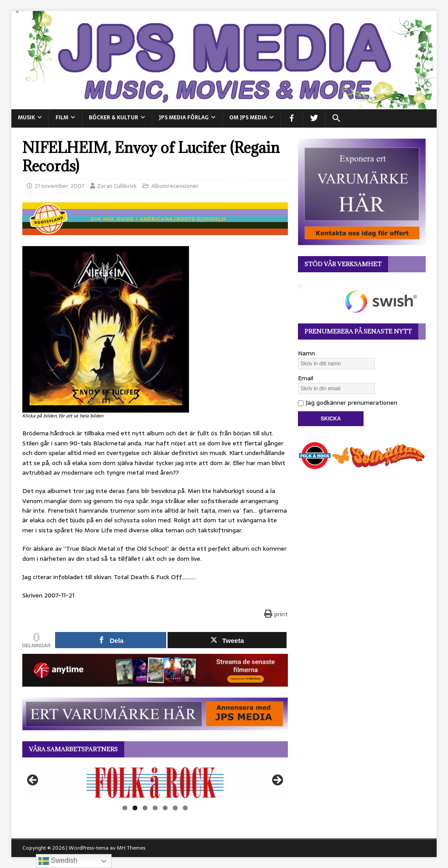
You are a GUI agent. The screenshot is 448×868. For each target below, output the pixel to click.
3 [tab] (145, 808)
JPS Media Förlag (184, 118)
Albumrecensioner (175, 186)
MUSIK (26, 118)
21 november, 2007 (59, 186)
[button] (336, 118)
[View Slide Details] (155, 783)
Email (306, 378)
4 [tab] (155, 808)
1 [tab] (125, 808)
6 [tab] (175, 808)
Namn (306, 353)
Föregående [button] (33, 781)
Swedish (58, 861)
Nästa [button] (277, 781)
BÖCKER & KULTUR (114, 118)
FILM (62, 118)
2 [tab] (135, 808)
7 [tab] (185, 808)
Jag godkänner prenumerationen (348, 403)
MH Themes (131, 848)
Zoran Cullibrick (117, 186)
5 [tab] (165, 808)
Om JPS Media (248, 118)
